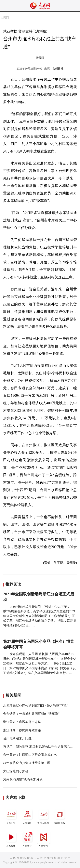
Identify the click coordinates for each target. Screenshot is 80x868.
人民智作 (44, 839)
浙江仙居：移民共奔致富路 (22, 730)
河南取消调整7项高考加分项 (23, 779)
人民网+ (27, 816)
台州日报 (58, 69)
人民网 (5, 18)
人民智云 (27, 839)
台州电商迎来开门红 (17, 738)
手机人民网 (44, 816)
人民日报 (11, 816)
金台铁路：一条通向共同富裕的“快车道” (31, 714)
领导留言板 (60, 816)
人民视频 (11, 839)
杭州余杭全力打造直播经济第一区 (27, 763)
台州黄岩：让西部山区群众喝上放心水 (30, 755)
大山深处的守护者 (16, 771)
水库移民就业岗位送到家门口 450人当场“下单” (36, 706)
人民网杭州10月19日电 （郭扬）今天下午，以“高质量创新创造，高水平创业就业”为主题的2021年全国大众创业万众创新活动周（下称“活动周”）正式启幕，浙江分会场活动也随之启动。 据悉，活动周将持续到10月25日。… (40, 616)
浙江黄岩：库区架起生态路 (22, 722)
